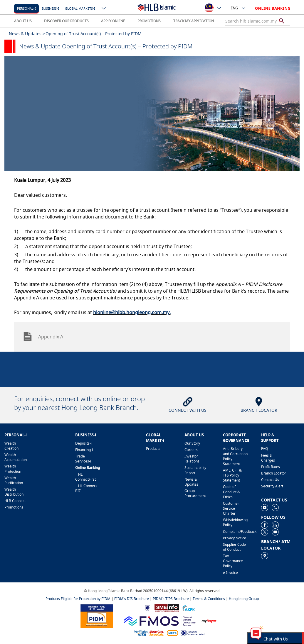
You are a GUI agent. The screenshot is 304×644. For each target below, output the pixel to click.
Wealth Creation (11, 446)
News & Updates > (27, 34)
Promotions (14, 507)
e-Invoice (230, 573)
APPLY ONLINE (113, 21)
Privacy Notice (235, 538)
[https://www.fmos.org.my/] (160, 620)
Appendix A (43, 337)
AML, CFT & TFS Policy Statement (232, 475)
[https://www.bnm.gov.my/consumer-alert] (193, 633)
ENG (238, 8)
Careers (191, 450)
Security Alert (272, 486)
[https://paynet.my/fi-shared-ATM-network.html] (172, 633)
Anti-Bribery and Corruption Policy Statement (235, 456)
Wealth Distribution (14, 492)
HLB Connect (15, 501)
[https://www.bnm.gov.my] (148, 607)
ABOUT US (23, 21)
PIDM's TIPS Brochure (171, 599)
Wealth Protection (13, 469)
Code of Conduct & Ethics (231, 492)
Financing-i (84, 450)
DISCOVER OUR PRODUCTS (66, 21)
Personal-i (26, 8)
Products (153, 449)
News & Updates (191, 482)
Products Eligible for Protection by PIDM (78, 599)
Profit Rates (271, 467)
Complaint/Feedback (236, 532)
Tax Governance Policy (233, 561)
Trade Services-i (83, 459)
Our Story (192, 443)
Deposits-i (83, 443)
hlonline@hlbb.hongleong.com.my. (132, 312)
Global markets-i (80, 8)
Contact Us (270, 480)
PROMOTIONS (149, 21)
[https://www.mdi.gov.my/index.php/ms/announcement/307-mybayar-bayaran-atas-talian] (209, 620)
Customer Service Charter (231, 508)
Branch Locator (274, 473)
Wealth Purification (14, 480)
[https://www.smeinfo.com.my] (167, 607)
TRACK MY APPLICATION (194, 21)
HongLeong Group (244, 599)
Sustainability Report (195, 470)
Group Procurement (195, 493)
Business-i (50, 8)
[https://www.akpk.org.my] (189, 607)
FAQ (264, 449)
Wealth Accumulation (16, 457)
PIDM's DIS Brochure (132, 599)
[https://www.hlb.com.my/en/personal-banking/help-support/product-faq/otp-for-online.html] (149, 633)
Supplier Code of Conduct (234, 547)
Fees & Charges (268, 458)
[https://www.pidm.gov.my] (97, 615)
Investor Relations (192, 459)
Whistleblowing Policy (235, 522)
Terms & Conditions (209, 599)
